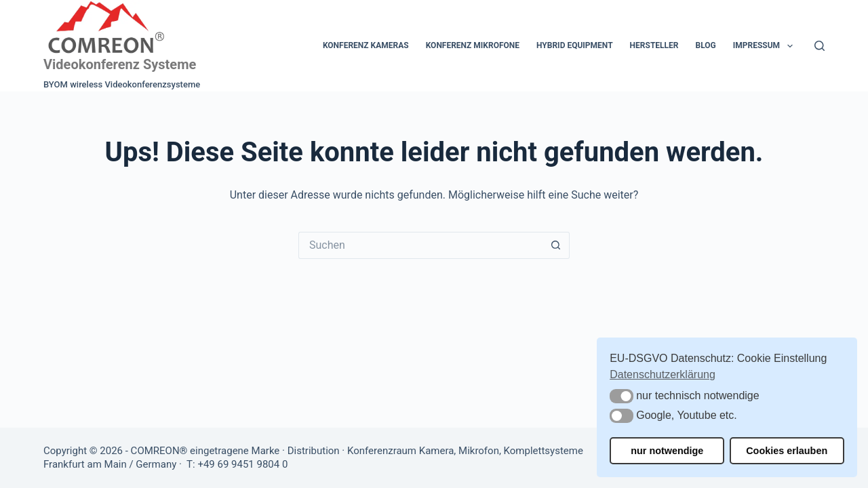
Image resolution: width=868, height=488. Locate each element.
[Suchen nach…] (420, 245)
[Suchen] (820, 46)
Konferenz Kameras (366, 45)
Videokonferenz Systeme (120, 64)
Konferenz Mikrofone (473, 45)
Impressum (766, 46)
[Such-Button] (556, 245)
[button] (622, 396)
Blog (705, 45)
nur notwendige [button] (667, 451)
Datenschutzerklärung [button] (663, 374)
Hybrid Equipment (575, 45)
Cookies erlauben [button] (787, 451)
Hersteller (654, 45)
